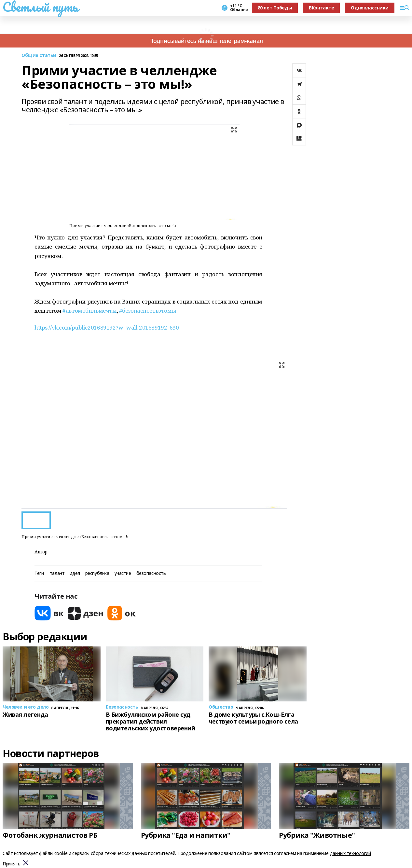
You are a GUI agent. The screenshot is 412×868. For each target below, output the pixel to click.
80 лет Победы (275, 8)
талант (57, 573)
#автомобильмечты (89, 311)
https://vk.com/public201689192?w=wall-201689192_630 (107, 327)
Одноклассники (370, 8)
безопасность (151, 573)
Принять (12, 864)
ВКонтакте (321, 8)
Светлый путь (40, 7)
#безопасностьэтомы (148, 311)
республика (97, 573)
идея (75, 573)
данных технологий (350, 853)
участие (123, 573)
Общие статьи (39, 55)
